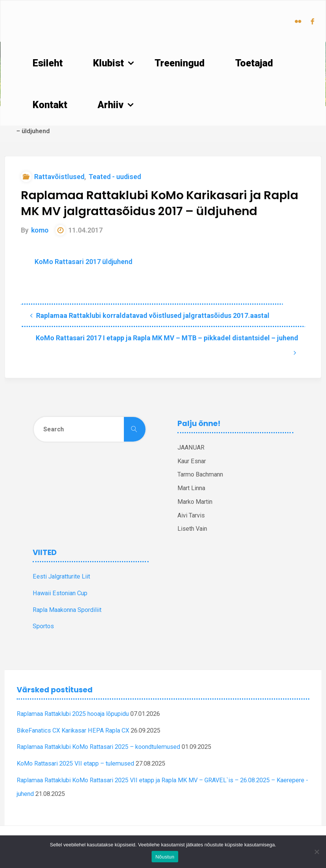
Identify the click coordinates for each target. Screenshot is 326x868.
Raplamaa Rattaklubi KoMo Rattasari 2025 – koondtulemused (98, 747)
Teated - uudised (115, 177)
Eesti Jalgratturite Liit (61, 576)
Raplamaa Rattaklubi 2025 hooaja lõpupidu (73, 714)
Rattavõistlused (59, 177)
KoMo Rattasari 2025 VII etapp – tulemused (75, 763)
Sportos (43, 626)
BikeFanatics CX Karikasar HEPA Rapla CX (73, 730)
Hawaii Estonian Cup (60, 593)
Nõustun (165, 857)
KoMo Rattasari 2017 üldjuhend (83, 262)
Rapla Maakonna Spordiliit (67, 610)
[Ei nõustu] (317, 852)
